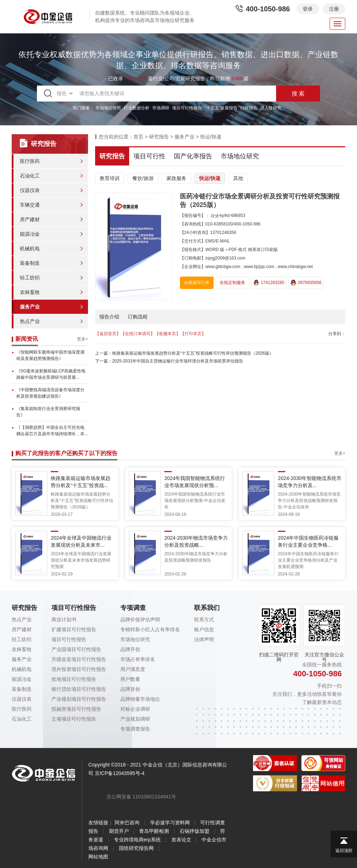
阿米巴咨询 (127, 823)
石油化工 (30, 176)
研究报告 (159, 137)
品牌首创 (130, 689)
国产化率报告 (193, 156)
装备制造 (30, 263)
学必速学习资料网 (170, 823)
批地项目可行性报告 (74, 679)
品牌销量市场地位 (140, 699)
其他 (238, 178)
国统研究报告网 (136, 848)
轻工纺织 (30, 278)
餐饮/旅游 (143, 178)
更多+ (83, 339)
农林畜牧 (30, 292)
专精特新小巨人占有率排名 (150, 629)
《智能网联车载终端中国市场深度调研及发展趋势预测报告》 (50, 355)
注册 (334, 9)
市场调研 (161, 108)
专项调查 (133, 608)
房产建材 (30, 219)
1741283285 (269, 283)
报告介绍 (109, 317)
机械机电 (30, 249)
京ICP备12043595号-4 (120, 773)
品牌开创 (130, 649)
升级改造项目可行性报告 (79, 659)
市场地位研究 (108, 108)
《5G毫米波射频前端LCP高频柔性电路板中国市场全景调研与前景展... (51, 374)
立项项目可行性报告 (74, 719)
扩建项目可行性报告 (74, 629)
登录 (308, 9)
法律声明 (204, 639)
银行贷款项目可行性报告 (79, 689)
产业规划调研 (135, 719)
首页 (138, 137)
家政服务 (176, 178)
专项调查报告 (135, 729)
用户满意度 (133, 669)
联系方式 (204, 619)
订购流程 (138, 317)
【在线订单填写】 (138, 334)
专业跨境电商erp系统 (137, 840)
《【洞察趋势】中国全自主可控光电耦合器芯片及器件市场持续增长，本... (52, 431)
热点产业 (30, 321)
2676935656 (306, 283)
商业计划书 (64, 619)
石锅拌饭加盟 (194, 831)
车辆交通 (30, 205)
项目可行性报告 (187, 108)
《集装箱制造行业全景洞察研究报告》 (48, 412)
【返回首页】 (108, 334)
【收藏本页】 (167, 334)
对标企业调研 (135, 709)
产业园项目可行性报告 (76, 649)
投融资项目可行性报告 (76, 709)
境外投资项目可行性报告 (79, 669)
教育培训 (110, 178)
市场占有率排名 (138, 659)
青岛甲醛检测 (154, 831)
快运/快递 (211, 137)
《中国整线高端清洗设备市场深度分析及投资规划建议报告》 (50, 393)
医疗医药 (30, 161)
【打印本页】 (193, 334)
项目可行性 (149, 156)
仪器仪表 (30, 190)
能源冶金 (30, 234)
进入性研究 (271, 108)
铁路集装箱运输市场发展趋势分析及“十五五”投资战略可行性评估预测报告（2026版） (193, 353)
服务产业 (30, 307)
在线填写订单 (197, 283)
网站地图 (98, 857)
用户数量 (130, 679)
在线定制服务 (232, 283)
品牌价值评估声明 (140, 619)
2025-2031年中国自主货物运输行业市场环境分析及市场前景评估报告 (178, 361)
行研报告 (249, 108)
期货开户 (119, 831)
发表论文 (181, 840)
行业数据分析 (137, 108)
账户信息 (204, 629)
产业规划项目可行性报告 (79, 699)
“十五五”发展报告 (221, 108)
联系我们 (207, 608)
